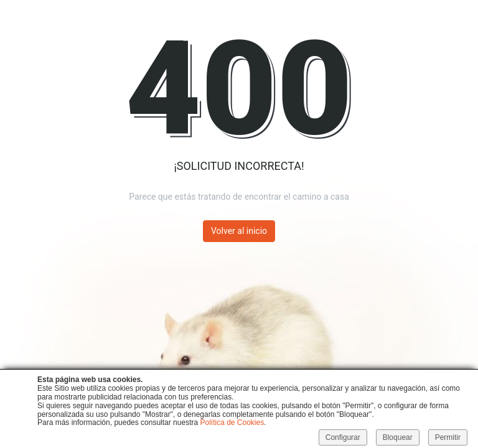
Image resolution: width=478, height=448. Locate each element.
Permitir (448, 437)
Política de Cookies (232, 422)
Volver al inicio (239, 231)
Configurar (343, 437)
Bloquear (398, 437)
